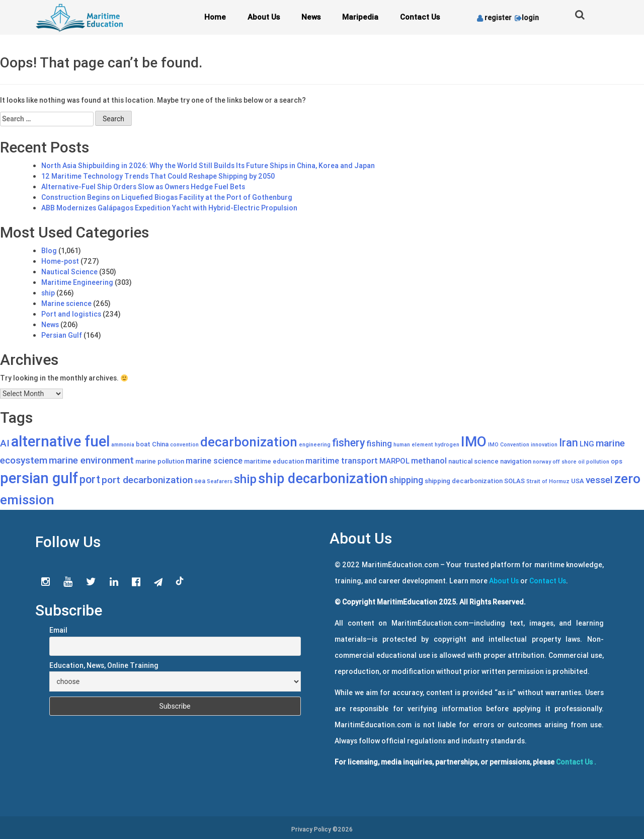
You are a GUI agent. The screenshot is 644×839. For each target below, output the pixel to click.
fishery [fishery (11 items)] (348, 443)
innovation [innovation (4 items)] (544, 444)
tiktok (180, 581)
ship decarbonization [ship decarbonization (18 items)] (323, 478)
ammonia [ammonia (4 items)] (123, 444)
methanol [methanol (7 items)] (429, 461)
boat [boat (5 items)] (143, 444)
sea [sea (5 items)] (200, 481)
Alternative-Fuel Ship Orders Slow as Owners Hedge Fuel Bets (143, 187)
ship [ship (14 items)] (245, 479)
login (526, 18)
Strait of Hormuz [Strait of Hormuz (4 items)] (548, 481)
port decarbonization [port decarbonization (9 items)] (147, 480)
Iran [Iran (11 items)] (569, 443)
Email (58, 630)
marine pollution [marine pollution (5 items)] (160, 461)
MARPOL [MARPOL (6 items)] (394, 461)
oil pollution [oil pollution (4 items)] (594, 462)
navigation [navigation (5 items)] (516, 461)
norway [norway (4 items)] (542, 462)
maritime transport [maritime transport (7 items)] (342, 461)
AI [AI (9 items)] (5, 443)
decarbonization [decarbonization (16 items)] (249, 442)
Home (215, 17)
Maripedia (360, 17)
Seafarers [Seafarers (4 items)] (220, 481)
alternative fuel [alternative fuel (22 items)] (60, 441)
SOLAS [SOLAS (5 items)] (514, 481)
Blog (49, 251)
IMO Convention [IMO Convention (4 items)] (509, 444)
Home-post (60, 261)
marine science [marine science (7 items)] (214, 461)
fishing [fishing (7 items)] (379, 443)
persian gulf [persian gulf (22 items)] (39, 478)
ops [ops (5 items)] (617, 461)
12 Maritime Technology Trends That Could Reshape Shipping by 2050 (158, 176)
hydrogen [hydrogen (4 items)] (447, 444)
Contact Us (420, 17)
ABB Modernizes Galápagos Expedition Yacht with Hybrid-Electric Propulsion (169, 208)
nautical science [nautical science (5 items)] (473, 461)
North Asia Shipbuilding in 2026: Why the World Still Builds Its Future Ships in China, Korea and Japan (208, 166)
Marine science (66, 303)
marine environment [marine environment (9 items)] (91, 460)
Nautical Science (69, 272)
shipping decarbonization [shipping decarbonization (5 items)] (464, 481)
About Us (264, 17)
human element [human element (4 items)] (413, 444)
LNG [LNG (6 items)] (587, 444)
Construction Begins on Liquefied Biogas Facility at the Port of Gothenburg (167, 197)
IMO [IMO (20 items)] (474, 441)
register (494, 18)
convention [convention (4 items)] (184, 444)
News (311, 17)
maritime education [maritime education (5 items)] (274, 461)
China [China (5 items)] (160, 444)
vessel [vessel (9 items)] (599, 480)
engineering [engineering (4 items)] (315, 444)
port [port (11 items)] (90, 480)
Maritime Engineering (77, 282)
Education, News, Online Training (104, 665)
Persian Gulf (62, 335)
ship (48, 293)
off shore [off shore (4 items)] (565, 462)
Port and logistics (71, 314)
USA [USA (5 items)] (578, 481)
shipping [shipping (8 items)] (406, 480)
